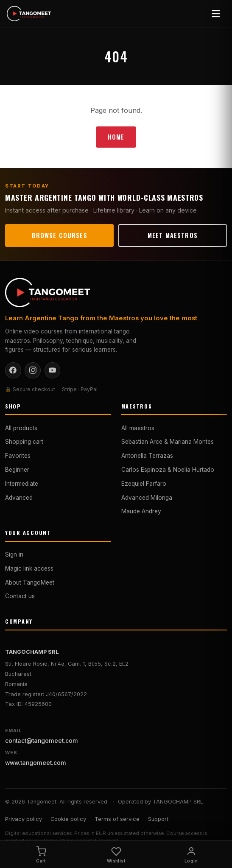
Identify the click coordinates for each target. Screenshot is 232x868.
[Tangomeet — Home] (29, 14)
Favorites (18, 456)
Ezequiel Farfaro (144, 484)
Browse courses (60, 235)
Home (116, 137)
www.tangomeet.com (36, 763)
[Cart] (41, 854)
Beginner (17, 470)
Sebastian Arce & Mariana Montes (168, 442)
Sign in (14, 554)
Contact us (20, 596)
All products (21, 428)
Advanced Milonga (147, 498)
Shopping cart (24, 442)
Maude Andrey (141, 511)
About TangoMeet (30, 582)
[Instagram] (33, 370)
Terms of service (117, 819)
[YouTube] (53, 370)
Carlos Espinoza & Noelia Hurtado (168, 470)
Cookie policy (68, 819)
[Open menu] (216, 14)
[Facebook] (13, 370)
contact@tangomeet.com (42, 741)
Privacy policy (24, 819)
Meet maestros (173, 235)
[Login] (191, 854)
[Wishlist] (116, 854)
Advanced (19, 498)
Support (158, 819)
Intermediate (22, 484)
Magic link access (29, 568)
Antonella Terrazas (147, 456)
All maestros (138, 428)
